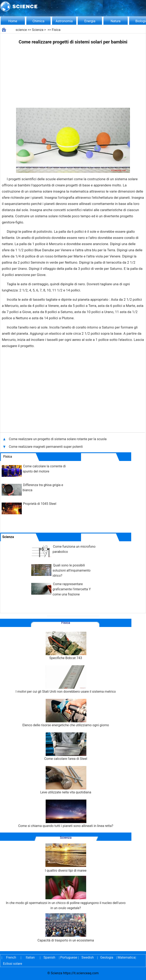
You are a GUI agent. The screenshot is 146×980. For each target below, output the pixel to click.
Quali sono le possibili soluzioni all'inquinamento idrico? (72, 570)
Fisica (56, 30)
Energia (90, 21)
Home (13, 21)
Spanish (49, 957)
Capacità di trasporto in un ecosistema (66, 928)
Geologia (107, 957)
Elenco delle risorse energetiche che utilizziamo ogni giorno (66, 713)
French (11, 957)
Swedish (88, 957)
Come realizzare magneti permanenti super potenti (46, 447)
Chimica (38, 21)
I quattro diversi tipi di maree (66, 858)
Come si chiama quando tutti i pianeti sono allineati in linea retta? (66, 814)
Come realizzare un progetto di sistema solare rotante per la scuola (58, 439)
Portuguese (68, 957)
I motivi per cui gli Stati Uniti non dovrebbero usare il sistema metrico (66, 679)
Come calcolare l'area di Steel (66, 747)
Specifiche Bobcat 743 (66, 646)
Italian (30, 957)
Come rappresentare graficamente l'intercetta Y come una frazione (72, 589)
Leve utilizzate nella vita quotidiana (66, 780)
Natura (116, 21)
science (21, 30)
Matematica (126, 957)
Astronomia (64, 21)
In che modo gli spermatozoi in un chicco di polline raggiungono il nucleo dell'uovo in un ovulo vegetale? (66, 893)
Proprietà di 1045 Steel (40, 504)
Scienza (38, 30)
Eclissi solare (12, 964)
